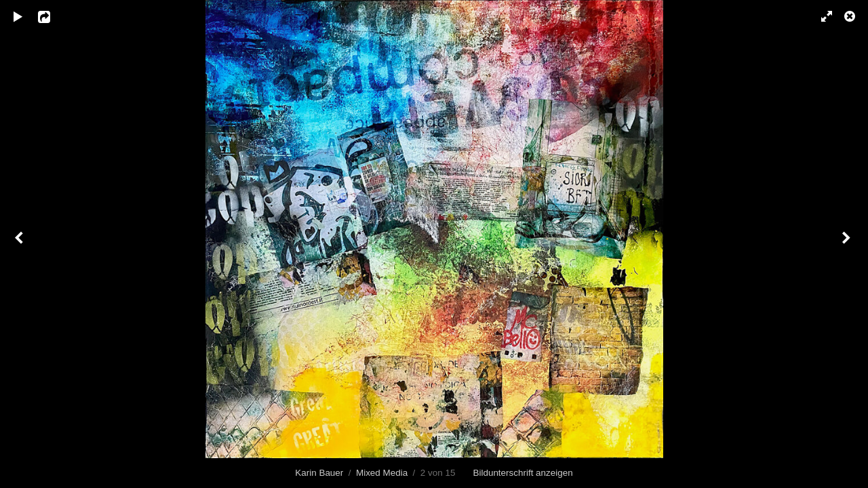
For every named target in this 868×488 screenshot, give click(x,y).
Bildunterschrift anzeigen (523, 473)
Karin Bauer (319, 473)
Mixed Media (382, 473)
